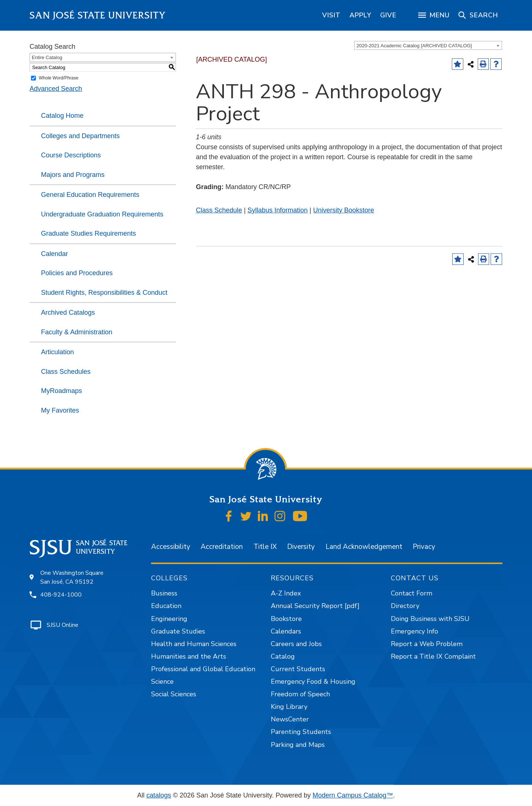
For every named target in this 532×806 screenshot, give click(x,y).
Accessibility (171, 547)
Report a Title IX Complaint (433, 656)
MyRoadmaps (62, 391)
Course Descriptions (71, 155)
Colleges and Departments (80, 136)
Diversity (301, 547)
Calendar (54, 254)
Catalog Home (62, 116)
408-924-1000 (61, 595)
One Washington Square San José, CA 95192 (72, 577)
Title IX (265, 547)
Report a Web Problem (427, 644)
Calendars (286, 631)
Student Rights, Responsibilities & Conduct (104, 293)
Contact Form (412, 593)
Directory (405, 606)
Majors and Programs (73, 175)
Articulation (57, 352)
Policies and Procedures (77, 273)
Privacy (424, 547)
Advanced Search (56, 89)
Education (166, 606)
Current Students (298, 669)
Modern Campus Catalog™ (353, 795)
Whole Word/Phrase (59, 78)
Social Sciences (174, 694)
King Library (289, 707)
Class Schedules (66, 372)
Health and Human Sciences (194, 644)
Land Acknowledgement (364, 547)
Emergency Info (415, 631)
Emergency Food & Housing (313, 682)
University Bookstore (343, 210)
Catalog (283, 656)
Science (162, 682)
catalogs (159, 795)
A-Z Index (286, 593)
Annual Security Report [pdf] (315, 606)
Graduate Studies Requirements (88, 233)
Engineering (169, 619)
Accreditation (222, 547)
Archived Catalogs (68, 313)
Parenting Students (301, 732)
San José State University (98, 15)
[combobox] (428, 45)
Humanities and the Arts (189, 656)
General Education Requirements (90, 195)
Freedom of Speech (300, 694)
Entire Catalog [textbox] (47, 57)
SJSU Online (62, 625)
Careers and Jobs (296, 644)
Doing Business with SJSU (430, 619)
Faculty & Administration (77, 332)
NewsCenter (290, 719)
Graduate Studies (178, 631)
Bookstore (286, 619)
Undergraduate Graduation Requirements (102, 214)
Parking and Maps (298, 745)
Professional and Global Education (203, 669)
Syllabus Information (278, 210)
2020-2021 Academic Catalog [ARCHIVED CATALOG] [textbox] (414, 46)
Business (164, 593)
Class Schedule (219, 210)
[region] (331, 15)
